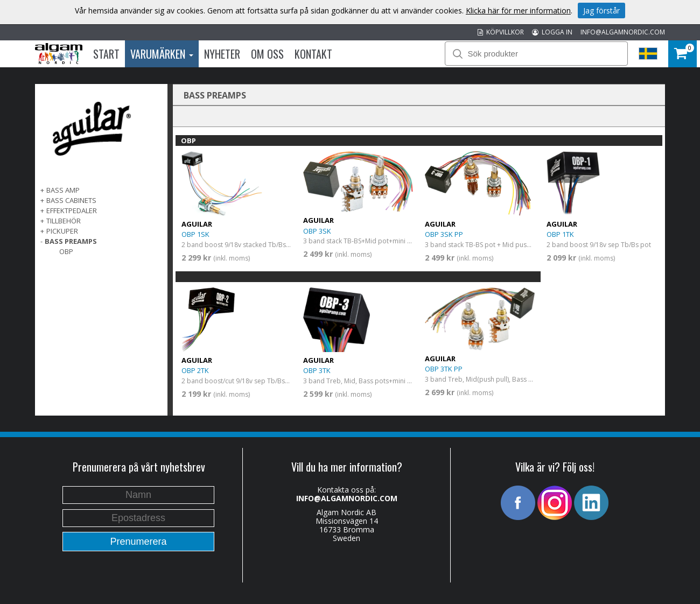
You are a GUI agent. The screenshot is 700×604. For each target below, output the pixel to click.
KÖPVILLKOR (501, 32)
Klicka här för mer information (518, 10)
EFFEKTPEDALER (72, 210)
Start (106, 54)
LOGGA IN (552, 32)
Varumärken (162, 54)
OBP (66, 251)
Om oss (267, 54)
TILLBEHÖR (64, 221)
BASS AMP (63, 190)
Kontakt (313, 54)
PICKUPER (62, 231)
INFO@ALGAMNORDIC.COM (623, 32)
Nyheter (222, 54)
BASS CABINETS (71, 200)
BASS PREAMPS (71, 241)
